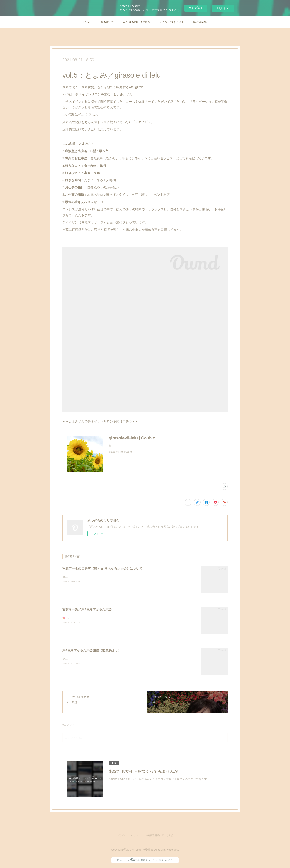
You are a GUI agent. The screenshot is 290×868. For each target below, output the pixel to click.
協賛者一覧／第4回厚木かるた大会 (87, 609)
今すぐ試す (196, 8)
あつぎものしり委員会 (137, 22)
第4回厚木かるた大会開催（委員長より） (92, 650)
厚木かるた (107, 22)
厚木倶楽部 (200, 22)
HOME (87, 22)
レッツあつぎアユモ (172, 22)
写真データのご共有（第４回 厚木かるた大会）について (102, 568)
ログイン (223, 8)
